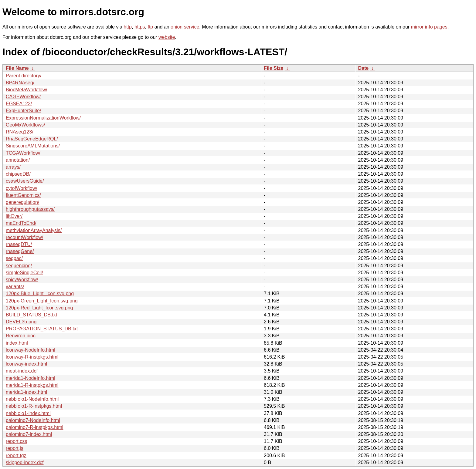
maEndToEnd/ (21, 223)
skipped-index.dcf (25, 462)
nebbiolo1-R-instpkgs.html (34, 406)
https (140, 27)
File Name (17, 68)
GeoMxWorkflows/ (25, 125)
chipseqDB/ (18, 174)
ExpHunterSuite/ (24, 111)
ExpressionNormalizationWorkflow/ (43, 118)
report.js (15, 448)
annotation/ (18, 160)
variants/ (15, 287)
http (128, 27)
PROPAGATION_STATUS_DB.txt (42, 329)
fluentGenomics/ (23, 195)
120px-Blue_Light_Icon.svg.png (40, 294)
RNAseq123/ (20, 132)
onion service (185, 27)
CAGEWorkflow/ (23, 97)
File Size (274, 68)
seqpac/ (14, 258)
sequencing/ (19, 266)
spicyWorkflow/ (22, 280)
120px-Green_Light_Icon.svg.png (42, 301)
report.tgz (16, 456)
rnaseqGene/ (20, 251)
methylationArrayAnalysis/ (34, 230)
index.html (17, 343)
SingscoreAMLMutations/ (33, 146)
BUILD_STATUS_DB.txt (31, 315)
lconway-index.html (26, 364)
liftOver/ (14, 216)
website (167, 37)
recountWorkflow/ (24, 237)
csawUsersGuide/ (25, 181)
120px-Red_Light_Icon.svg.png (39, 308)
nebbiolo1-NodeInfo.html (32, 399)
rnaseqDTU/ (19, 244)
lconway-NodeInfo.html (31, 350)
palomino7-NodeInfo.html (33, 420)
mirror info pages (429, 27)
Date (363, 68)
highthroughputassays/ (30, 209)
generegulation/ (22, 202)
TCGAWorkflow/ (23, 153)
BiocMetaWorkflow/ (27, 90)
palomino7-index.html (29, 434)
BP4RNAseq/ (20, 83)
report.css (16, 441)
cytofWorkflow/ (22, 188)
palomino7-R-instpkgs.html (34, 427)
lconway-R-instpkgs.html (32, 357)
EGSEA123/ (19, 104)
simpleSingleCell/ (24, 273)
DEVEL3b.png (21, 322)
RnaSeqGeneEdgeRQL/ (32, 139)
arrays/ (13, 167)
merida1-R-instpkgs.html (32, 385)
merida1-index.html (26, 392)
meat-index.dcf (22, 371)
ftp (150, 27)
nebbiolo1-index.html (28, 413)
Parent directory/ (24, 76)
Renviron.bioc (21, 336)
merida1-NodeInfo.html (31, 378)
